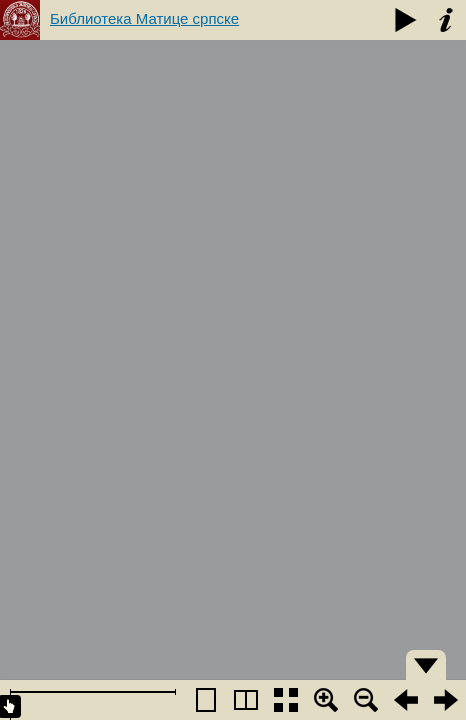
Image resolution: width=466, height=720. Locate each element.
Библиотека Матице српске (144, 18)
